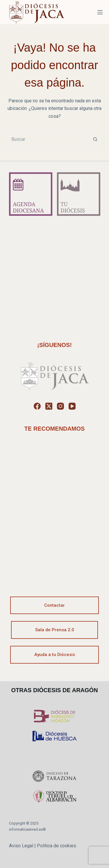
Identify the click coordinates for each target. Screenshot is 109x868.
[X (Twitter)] (49, 406)
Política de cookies (57, 846)
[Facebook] (37, 406)
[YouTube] (72, 406)
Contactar (54, 605)
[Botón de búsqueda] (95, 139)
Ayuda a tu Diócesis (55, 655)
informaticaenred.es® (27, 829)
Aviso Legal (21, 846)
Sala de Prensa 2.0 (55, 630)
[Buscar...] (47, 139)
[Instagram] (60, 406)
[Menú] (100, 12)
